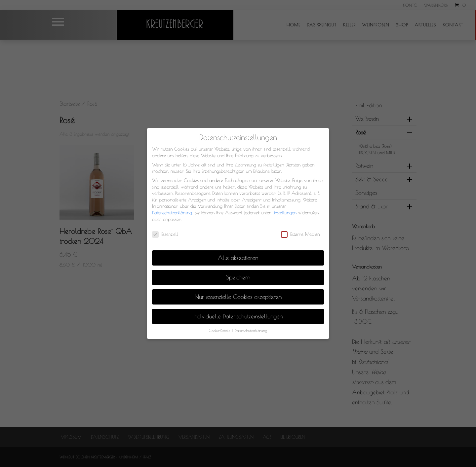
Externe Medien (300, 234)
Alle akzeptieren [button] (238, 258)
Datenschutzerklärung (172, 213)
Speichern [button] (238, 277)
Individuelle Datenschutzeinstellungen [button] (238, 316)
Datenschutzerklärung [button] (251, 331)
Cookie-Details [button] (220, 331)
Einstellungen (284, 213)
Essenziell (165, 234)
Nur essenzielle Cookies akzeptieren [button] (238, 297)
